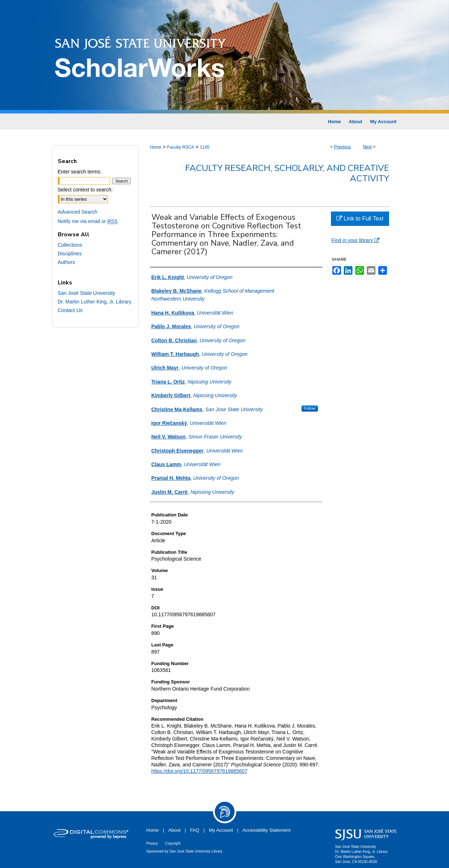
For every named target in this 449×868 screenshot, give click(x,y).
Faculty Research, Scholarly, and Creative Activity (287, 173)
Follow (310, 408)
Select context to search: (85, 190)
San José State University (86, 293)
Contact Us (70, 310)
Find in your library (356, 240)
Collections (70, 245)
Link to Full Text (360, 219)
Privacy (152, 843)
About (174, 830)
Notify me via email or (88, 221)
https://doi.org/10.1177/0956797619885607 (200, 771)
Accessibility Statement (267, 830)
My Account (221, 830)
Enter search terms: (80, 172)
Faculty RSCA (180, 147)
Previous (342, 147)
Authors (66, 262)
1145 (205, 147)
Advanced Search (78, 212)
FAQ (195, 830)
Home (156, 147)
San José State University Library (196, 851)
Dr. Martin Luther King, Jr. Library (95, 302)
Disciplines (70, 254)
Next (367, 147)
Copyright (173, 843)
